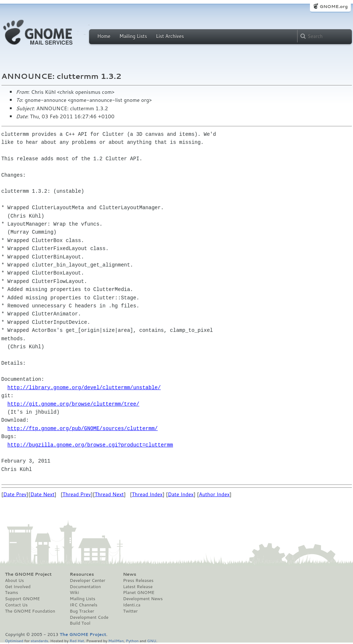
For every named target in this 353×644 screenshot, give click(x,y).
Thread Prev (77, 494)
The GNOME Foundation (30, 611)
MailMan (116, 641)
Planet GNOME (139, 593)
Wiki (74, 593)
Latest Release (138, 587)
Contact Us (16, 605)
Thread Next (109, 494)
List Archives (170, 36)
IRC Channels (84, 605)
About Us (15, 580)
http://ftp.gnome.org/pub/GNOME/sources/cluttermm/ (83, 428)
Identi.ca (132, 605)
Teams (12, 593)
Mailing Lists (133, 36)
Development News (143, 599)
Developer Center (87, 580)
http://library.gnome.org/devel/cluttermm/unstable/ (84, 388)
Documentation (85, 587)
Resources (82, 574)
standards (39, 641)
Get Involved (18, 587)
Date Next (42, 494)
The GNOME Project (28, 574)
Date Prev (15, 494)
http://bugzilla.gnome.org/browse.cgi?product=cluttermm (90, 445)
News (130, 574)
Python (132, 641)
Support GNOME (23, 599)
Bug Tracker (82, 611)
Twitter (130, 611)
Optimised (14, 641)
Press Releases (138, 580)
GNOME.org (333, 6)
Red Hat (77, 641)
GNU (152, 641)
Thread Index (147, 494)
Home (104, 36)
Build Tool (80, 623)
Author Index (214, 494)
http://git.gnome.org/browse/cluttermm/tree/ (73, 404)
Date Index (181, 494)
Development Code (89, 617)
